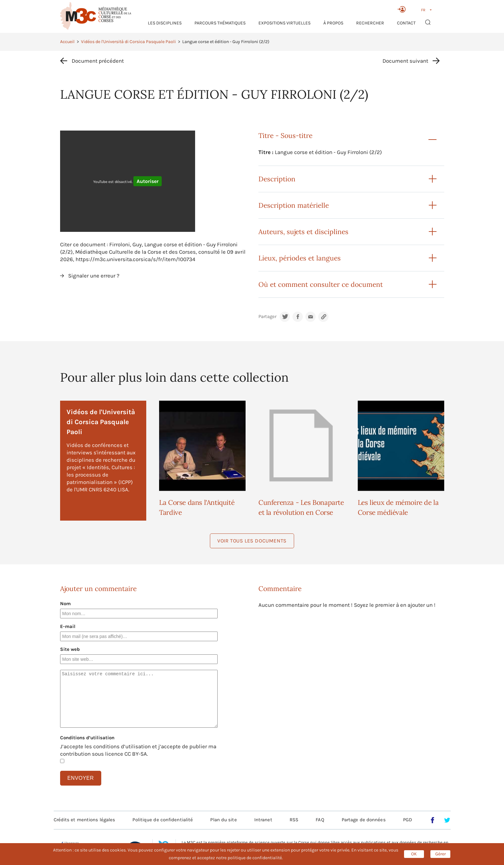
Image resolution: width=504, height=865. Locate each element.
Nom (65, 604)
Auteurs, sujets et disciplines (303, 232)
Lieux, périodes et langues (300, 258)
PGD (408, 820)
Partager (267, 317)
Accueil (67, 42)
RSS (294, 820)
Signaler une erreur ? (94, 276)
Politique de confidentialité (163, 820)
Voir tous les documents (252, 541)
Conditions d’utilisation (87, 738)
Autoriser (148, 181)
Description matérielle (294, 205)
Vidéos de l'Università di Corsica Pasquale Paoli (128, 42)
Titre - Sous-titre (285, 136)
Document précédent (98, 61)
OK (414, 854)
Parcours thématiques (220, 23)
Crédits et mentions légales (85, 820)
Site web (70, 649)
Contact (406, 23)
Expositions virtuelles (284, 23)
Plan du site (223, 820)
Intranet (263, 820)
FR (423, 10)
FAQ (320, 820)
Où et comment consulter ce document (321, 284)
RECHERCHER (370, 23)
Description (277, 179)
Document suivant (405, 61)
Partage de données (364, 820)
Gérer (441, 854)
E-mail (68, 626)
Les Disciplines (165, 23)
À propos (333, 23)
